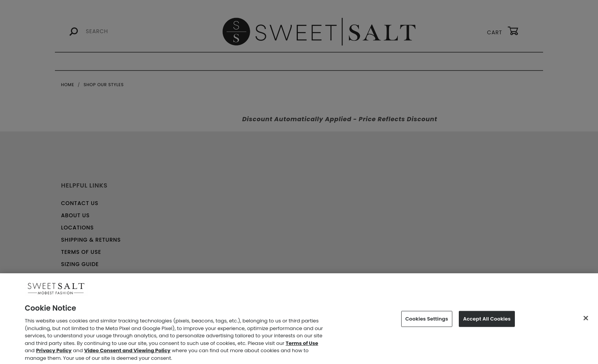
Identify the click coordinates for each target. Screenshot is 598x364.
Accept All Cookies (487, 321)
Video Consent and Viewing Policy (127, 352)
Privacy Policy (54, 352)
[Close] (586, 320)
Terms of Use (302, 345)
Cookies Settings (427, 321)
